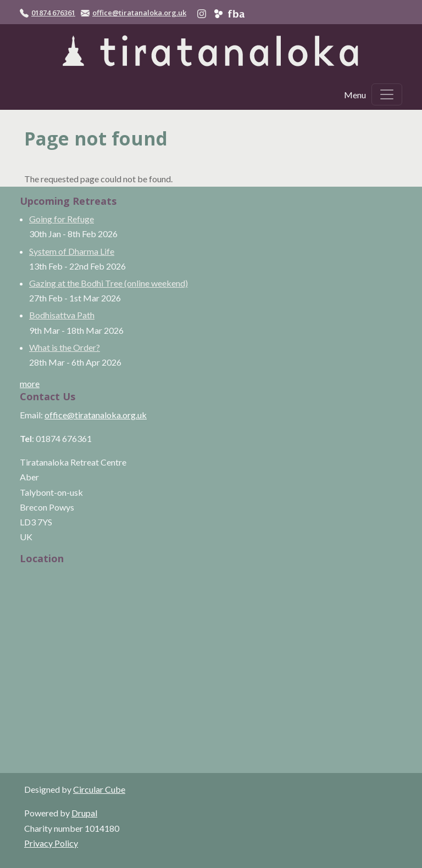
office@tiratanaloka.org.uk (139, 13)
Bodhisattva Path (62, 315)
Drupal (84, 813)
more (30, 383)
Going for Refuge (62, 219)
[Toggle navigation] (387, 94)
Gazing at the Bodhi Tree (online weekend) (109, 283)
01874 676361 (53, 13)
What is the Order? (65, 347)
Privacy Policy (51, 843)
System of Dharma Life (72, 251)
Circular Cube (99, 789)
